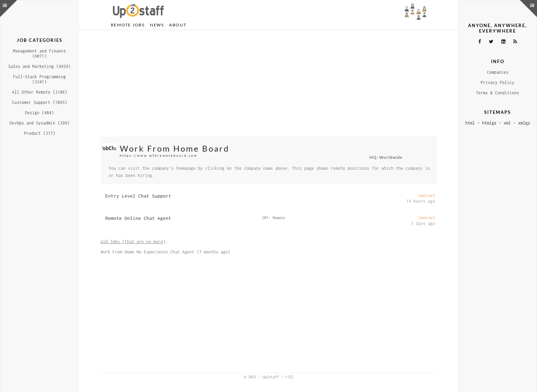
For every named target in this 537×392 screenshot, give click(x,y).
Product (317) (40, 133)
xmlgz (524, 123)
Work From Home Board (174, 148)
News (157, 25)
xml (507, 123)
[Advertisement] (269, 83)
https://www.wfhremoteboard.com (159, 156)
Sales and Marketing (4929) (39, 66)
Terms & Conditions (498, 93)
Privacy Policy (498, 82)
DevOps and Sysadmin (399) (40, 123)
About (178, 25)
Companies (498, 72)
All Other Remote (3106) (40, 92)
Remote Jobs (128, 25)
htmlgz (489, 123)
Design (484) (39, 113)
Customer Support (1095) (40, 102)
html (470, 123)
